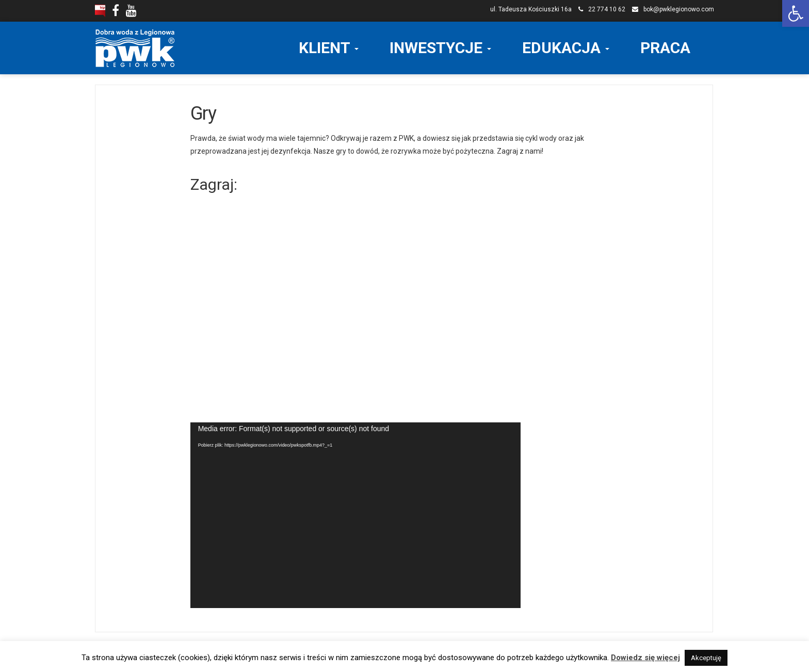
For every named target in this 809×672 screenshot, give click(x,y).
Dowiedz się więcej (645, 658)
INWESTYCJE (440, 48)
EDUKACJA (566, 48)
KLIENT (329, 48)
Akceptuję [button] (706, 658)
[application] (355, 515)
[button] (796, 13)
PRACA (665, 48)
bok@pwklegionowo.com (679, 9)
